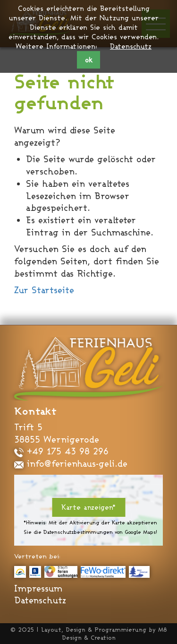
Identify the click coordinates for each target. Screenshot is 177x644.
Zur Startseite (44, 290)
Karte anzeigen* (88, 507)
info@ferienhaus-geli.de (71, 463)
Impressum (38, 588)
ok (89, 60)
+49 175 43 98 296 (61, 451)
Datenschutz (131, 46)
